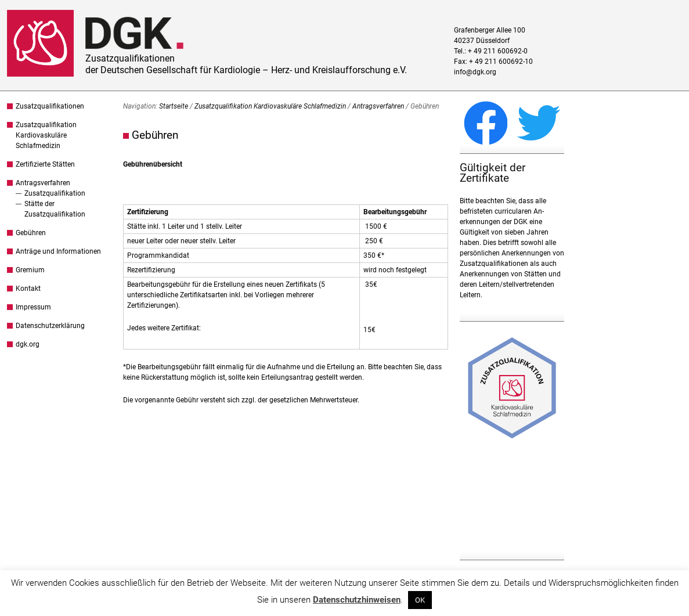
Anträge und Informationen (58, 251)
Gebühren (31, 233)
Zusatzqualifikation (55, 193)
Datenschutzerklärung (50, 326)
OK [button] (420, 600)
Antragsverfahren (43, 183)
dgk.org (28, 344)
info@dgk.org (475, 72)
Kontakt (28, 289)
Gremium (30, 270)
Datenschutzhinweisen (357, 600)
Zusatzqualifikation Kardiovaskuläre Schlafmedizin (46, 135)
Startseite (174, 106)
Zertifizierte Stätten (45, 164)
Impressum (33, 307)
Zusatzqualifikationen (50, 106)
